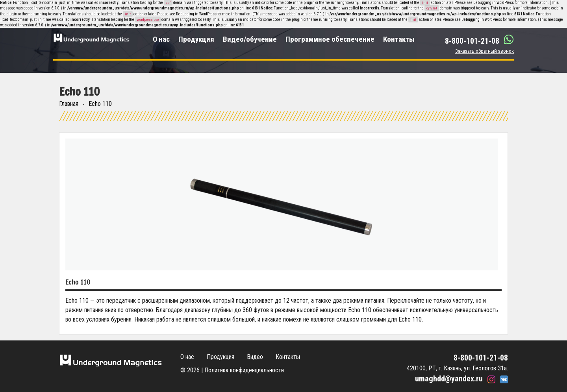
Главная (69, 104)
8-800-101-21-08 (472, 41)
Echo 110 (100, 104)
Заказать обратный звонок (485, 51)
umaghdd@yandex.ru (449, 379)
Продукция (196, 39)
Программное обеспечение (330, 39)
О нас (161, 39)
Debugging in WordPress (494, 3)
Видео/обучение (250, 39)
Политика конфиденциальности (244, 370)
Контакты (399, 39)
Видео (255, 357)
